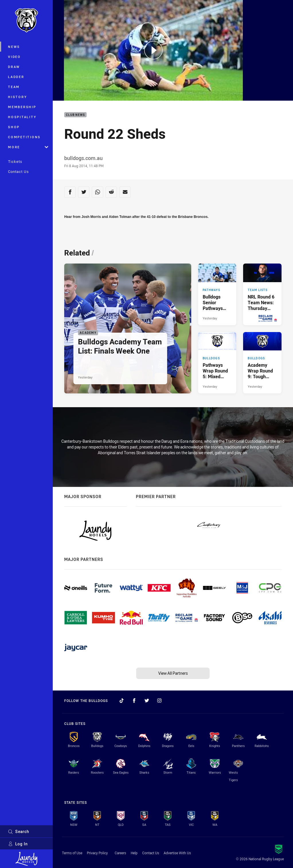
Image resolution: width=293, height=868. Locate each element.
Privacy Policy (97, 853)
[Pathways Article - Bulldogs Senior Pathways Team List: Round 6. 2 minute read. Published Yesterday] (217, 294)
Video (14, 57)
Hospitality (22, 117)
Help (134, 853)
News (14, 47)
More (28, 147)
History (17, 97)
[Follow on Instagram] (159, 701)
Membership (22, 107)
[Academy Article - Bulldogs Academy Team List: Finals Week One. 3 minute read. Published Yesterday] (128, 328)
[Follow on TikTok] (122, 701)
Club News (75, 115)
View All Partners (173, 673)
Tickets (15, 161)
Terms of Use (72, 853)
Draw (14, 67)
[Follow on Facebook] (134, 701)
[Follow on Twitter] (147, 701)
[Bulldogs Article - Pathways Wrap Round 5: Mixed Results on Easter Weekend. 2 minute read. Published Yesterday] (217, 363)
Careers (120, 853)
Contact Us (18, 171)
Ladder (16, 77)
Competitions (24, 137)
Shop (14, 127)
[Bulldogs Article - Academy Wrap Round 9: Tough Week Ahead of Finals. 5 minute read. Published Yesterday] (262, 363)
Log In (18, 844)
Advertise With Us (177, 853)
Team (14, 87)
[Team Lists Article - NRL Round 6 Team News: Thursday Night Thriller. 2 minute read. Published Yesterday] (262, 294)
